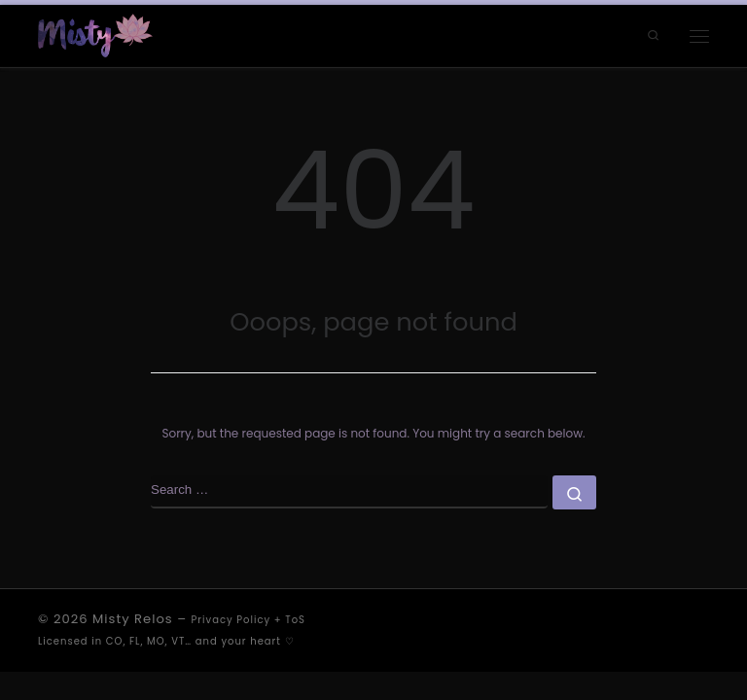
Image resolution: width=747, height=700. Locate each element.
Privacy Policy (231, 620)
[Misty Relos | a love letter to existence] (95, 35)
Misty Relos (133, 619)
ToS (295, 620)
